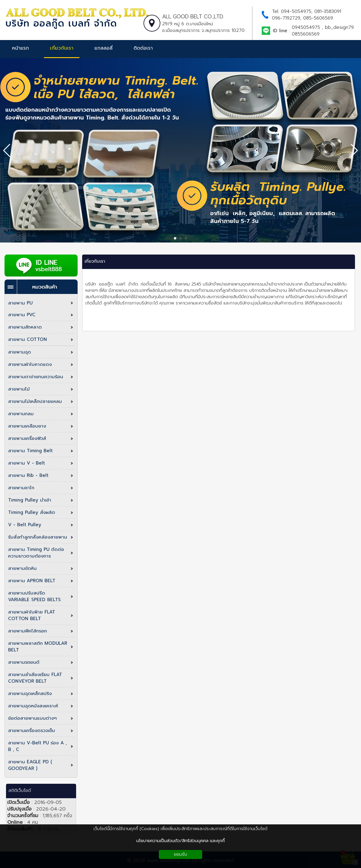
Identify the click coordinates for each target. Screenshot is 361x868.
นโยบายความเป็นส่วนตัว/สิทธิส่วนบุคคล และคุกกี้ (180, 841)
